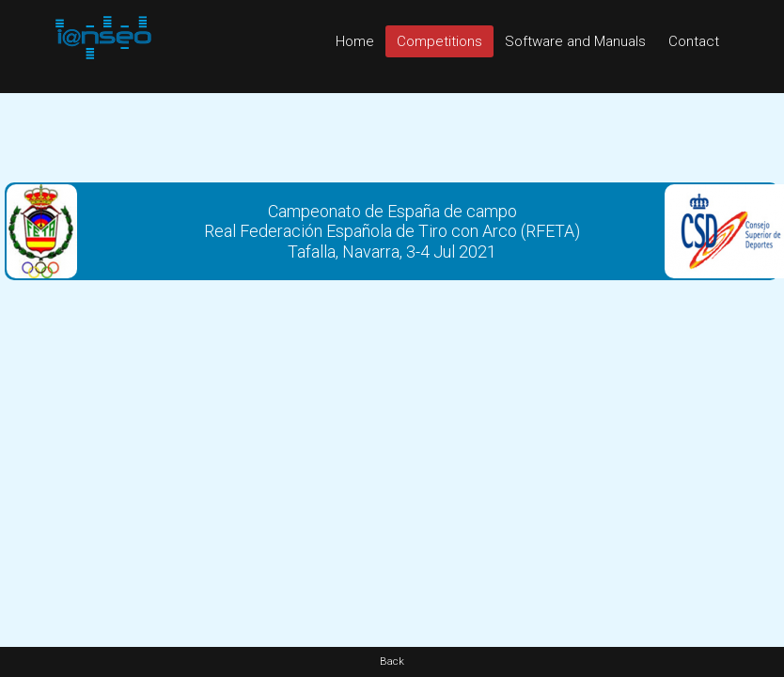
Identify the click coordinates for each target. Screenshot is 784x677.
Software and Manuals (575, 41)
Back (392, 661)
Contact (694, 41)
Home (355, 41)
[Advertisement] (392, 135)
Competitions (439, 41)
